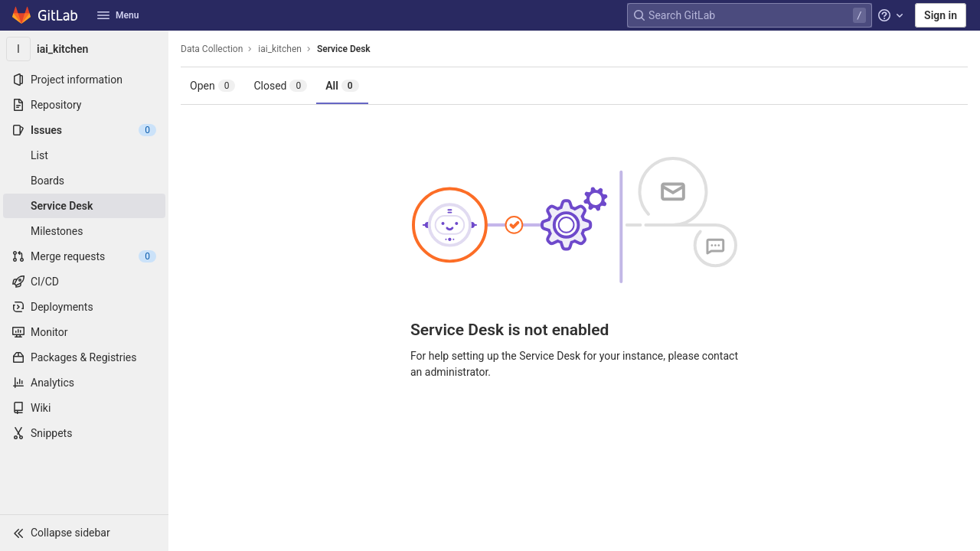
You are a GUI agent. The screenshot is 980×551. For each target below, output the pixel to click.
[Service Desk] (84, 206)
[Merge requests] (84, 256)
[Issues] (84, 130)
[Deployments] (84, 307)
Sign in (941, 15)
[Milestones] (84, 231)
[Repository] (84, 105)
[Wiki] (84, 408)
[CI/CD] (84, 282)
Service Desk (344, 49)
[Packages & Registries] (84, 357)
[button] (84, 533)
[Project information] (84, 80)
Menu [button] (118, 15)
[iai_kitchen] (84, 49)
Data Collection (212, 49)
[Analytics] (84, 383)
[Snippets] (84, 433)
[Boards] (84, 181)
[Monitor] (84, 332)
